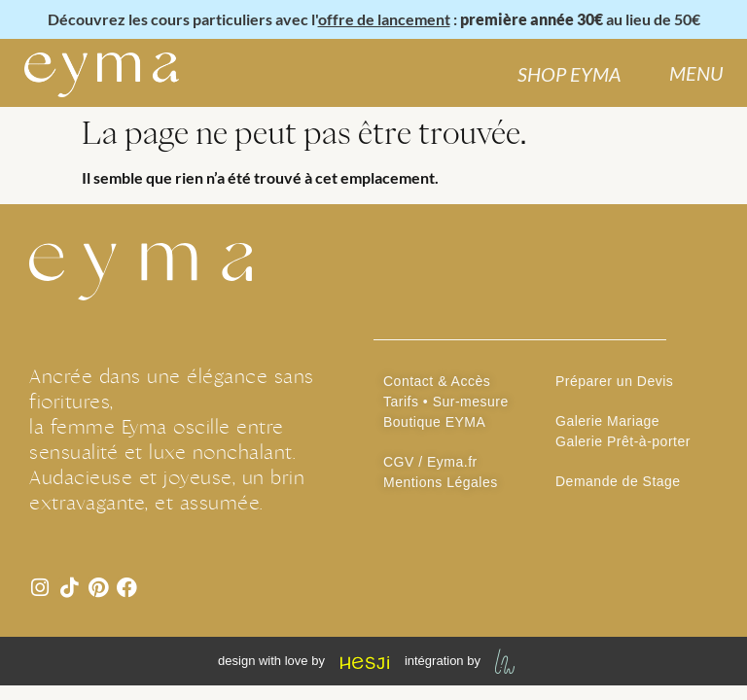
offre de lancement (384, 19)
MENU (696, 73)
